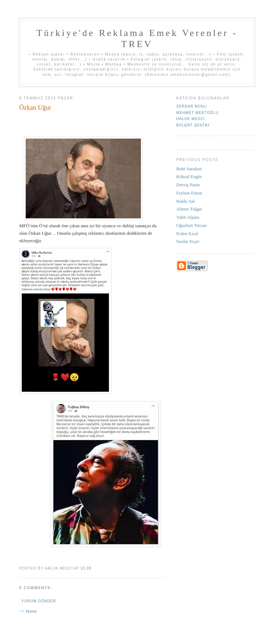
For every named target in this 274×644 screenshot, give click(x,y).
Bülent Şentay (193, 125)
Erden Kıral (187, 233)
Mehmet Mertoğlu (197, 113)
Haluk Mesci (191, 119)
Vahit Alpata (188, 217)
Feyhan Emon (189, 193)
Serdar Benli (192, 106)
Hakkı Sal (186, 201)
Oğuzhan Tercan (191, 225)
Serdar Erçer (188, 241)
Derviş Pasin (188, 185)
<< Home (28, 611)
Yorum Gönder (39, 601)
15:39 (86, 568)
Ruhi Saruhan (189, 169)
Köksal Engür (189, 176)
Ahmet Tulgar (189, 209)
